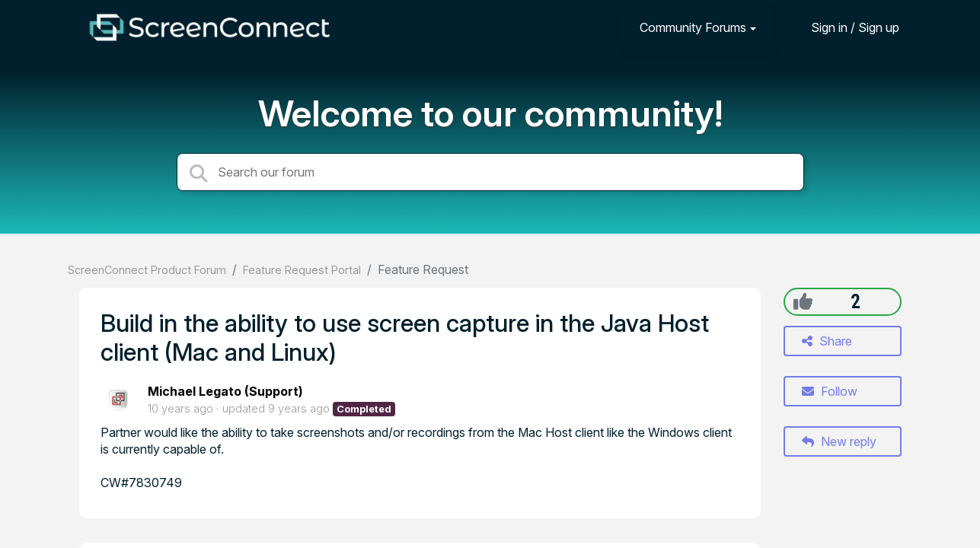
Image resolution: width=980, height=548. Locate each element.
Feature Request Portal (302, 270)
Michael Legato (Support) (225, 391)
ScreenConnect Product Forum (147, 270)
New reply (839, 441)
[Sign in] (844, 27)
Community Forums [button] (693, 27)
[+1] (803, 301)
